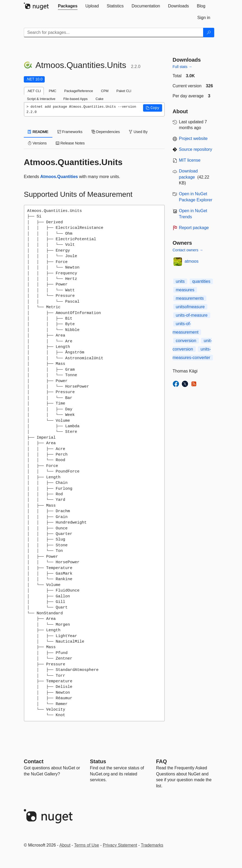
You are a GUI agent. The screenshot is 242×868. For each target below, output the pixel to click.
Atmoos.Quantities (59, 177)
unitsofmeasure (190, 307)
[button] (153, 108)
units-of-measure (192, 315)
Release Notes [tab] (70, 143)
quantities (201, 281)
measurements (190, 298)
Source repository (196, 149)
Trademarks (152, 845)
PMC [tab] (52, 91)
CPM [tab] (105, 91)
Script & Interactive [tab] (41, 99)
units (180, 281)
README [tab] (38, 132)
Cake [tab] (99, 99)
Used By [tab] (138, 132)
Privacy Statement (120, 845)
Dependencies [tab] (106, 132)
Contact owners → (188, 250)
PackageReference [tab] (79, 91)
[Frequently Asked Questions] (161, 761)
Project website (193, 138)
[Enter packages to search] (114, 33)
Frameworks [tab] (70, 132)
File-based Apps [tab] (75, 99)
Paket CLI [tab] (124, 91)
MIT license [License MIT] (190, 160)
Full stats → (182, 67)
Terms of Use (86, 845)
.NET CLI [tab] (34, 91)
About (65, 845)
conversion (186, 341)
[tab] (68, 6)
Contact (34, 761)
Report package (194, 228)
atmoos (191, 261)
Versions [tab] (37, 143)
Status (98, 761)
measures (185, 290)
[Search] (209, 33)
